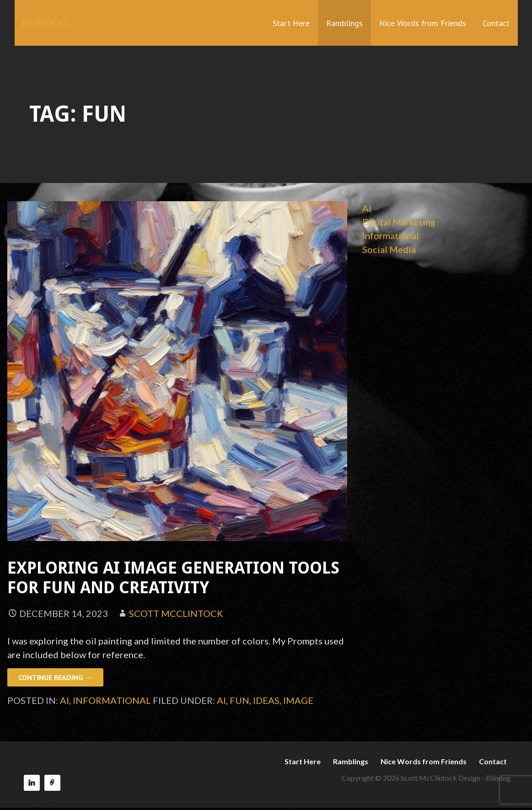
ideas (266, 700)
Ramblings (344, 23)
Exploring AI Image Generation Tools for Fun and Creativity (173, 578)
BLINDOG (45, 23)
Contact (496, 23)
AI (64, 700)
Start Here (291, 23)
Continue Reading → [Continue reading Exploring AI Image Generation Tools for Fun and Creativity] (55, 677)
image (298, 700)
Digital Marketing (399, 222)
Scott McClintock (176, 613)
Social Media (389, 249)
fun (239, 700)
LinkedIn (32, 783)
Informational (112, 700)
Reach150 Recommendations (52, 783)
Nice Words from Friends (423, 23)
